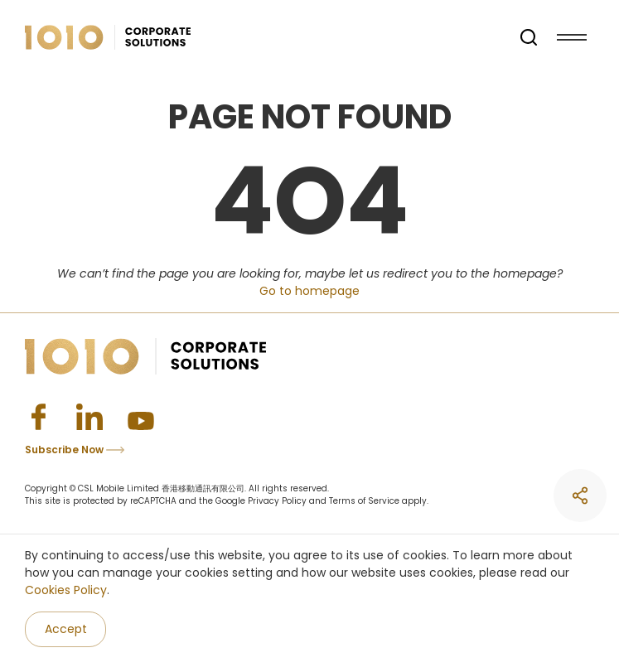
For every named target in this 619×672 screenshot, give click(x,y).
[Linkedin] (89, 417)
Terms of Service (364, 501)
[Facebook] (38, 417)
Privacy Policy (277, 501)
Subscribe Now (75, 450)
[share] (580, 496)
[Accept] (65, 629)
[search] (529, 37)
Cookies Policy (66, 590)
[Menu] (572, 37)
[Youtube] (141, 417)
